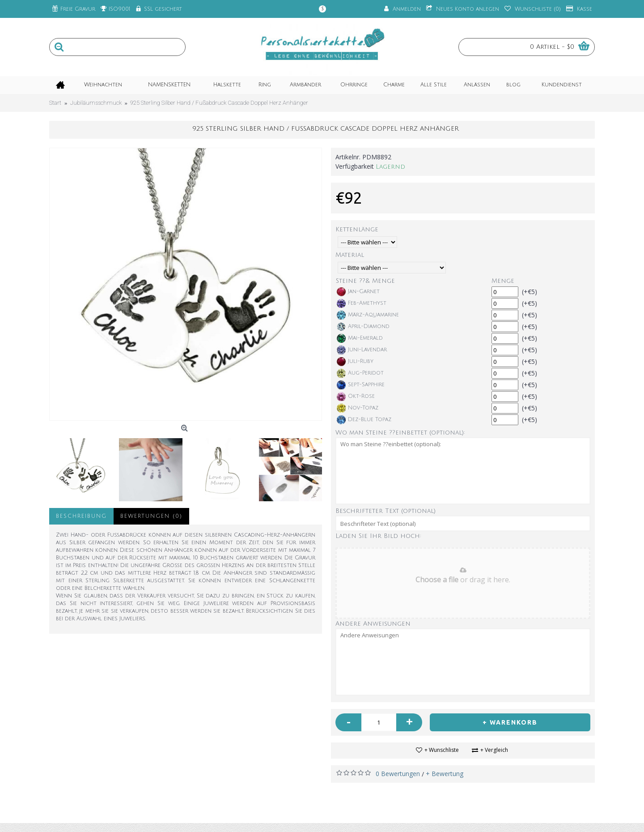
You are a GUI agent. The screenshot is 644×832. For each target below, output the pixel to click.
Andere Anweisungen (373, 624)
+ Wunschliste (442, 750)
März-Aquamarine (368, 315)
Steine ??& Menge (365, 281)
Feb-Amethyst (362, 303)
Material (350, 255)
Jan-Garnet (358, 292)
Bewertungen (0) (151, 516)
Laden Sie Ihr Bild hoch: (378, 536)
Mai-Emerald (360, 338)
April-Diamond (363, 327)
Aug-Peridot (360, 373)
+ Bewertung (445, 774)
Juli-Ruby (355, 362)
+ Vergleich (494, 750)
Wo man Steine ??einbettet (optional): (400, 433)
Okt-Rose (356, 397)
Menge (503, 281)
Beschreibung (81, 516)
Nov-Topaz (358, 408)
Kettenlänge (357, 229)
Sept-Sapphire (361, 385)
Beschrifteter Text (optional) (386, 511)
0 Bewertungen (398, 774)
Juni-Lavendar (362, 350)
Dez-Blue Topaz (364, 420)
